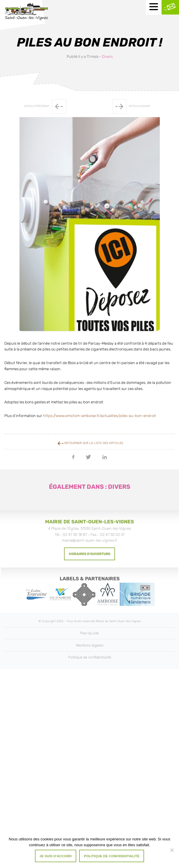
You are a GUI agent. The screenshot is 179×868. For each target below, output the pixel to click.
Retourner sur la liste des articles (90, 443)
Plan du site (89, 633)
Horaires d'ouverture (90, 554)
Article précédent (45, 106)
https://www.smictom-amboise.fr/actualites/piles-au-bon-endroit (100, 416)
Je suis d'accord (56, 856)
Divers (107, 57)
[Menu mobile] (154, 7)
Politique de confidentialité (90, 657)
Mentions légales (90, 645)
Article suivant (131, 106)
